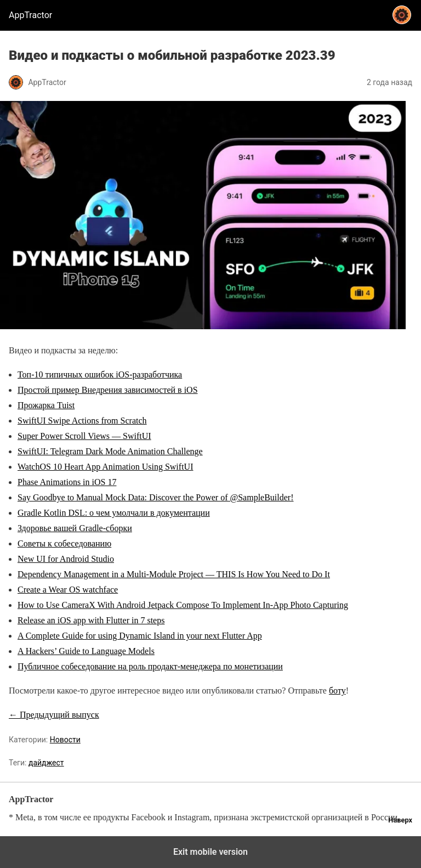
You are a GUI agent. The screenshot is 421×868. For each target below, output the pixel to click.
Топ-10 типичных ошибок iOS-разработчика (100, 374)
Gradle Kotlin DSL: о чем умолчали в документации (114, 513)
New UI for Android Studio (66, 559)
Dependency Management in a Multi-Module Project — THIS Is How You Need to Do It (174, 574)
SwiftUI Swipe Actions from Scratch (82, 421)
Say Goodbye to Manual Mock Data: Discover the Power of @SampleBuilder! (156, 497)
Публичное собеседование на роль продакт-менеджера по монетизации (150, 666)
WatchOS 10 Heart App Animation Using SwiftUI (105, 467)
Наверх (400, 820)
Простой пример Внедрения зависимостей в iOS (108, 390)
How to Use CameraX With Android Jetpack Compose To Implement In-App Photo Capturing (183, 605)
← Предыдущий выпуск (54, 715)
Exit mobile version (210, 852)
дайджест (46, 763)
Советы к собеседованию (64, 543)
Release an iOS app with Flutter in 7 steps (91, 620)
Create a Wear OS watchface (68, 590)
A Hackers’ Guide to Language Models (86, 651)
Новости (65, 740)
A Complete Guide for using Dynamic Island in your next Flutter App (140, 636)
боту (337, 691)
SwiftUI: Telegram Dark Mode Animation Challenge (110, 451)
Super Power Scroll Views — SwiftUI (84, 436)
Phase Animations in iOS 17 (67, 482)
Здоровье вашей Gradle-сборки (75, 528)
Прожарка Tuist (46, 405)
